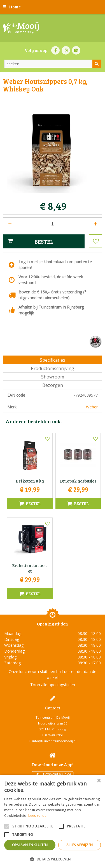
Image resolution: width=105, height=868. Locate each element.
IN (66, 50)
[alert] (53, 821)
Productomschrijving (53, 368)
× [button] (99, 781)
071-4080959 (54, 735)
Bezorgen (53, 385)
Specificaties (53, 360)
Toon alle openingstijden (53, 685)
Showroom (53, 377)
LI (76, 50)
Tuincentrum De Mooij (53, 717)
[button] (53, 859)
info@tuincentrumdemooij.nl (54, 741)
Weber (92, 407)
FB (55, 50)
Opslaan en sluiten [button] (30, 845)
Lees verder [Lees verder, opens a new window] (38, 816)
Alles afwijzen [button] (80, 845)
